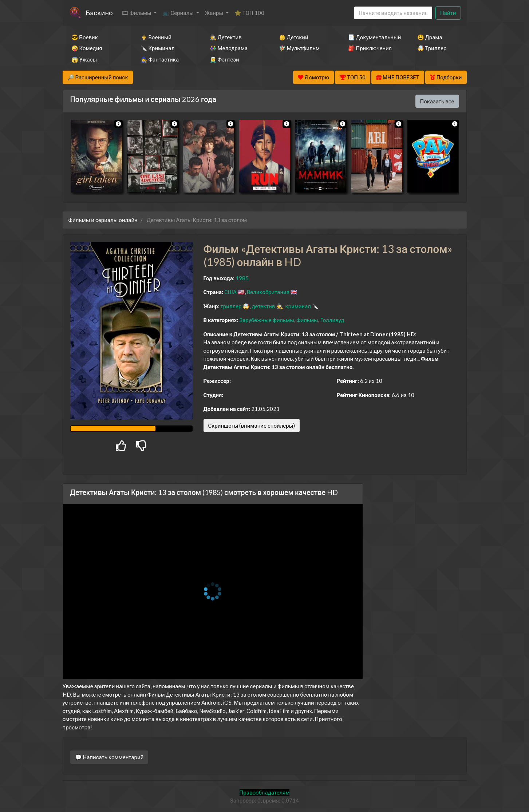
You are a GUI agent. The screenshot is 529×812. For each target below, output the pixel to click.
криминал (298, 306)
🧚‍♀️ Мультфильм (299, 48)
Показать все (437, 101)
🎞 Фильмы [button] (137, 13)
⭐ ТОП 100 (249, 13)
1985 (242, 278)
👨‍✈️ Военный (156, 37)
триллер (231, 306)
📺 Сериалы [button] (178, 13)
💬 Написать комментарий (109, 757)
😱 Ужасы (84, 59)
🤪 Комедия (87, 48)
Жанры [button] (215, 13)
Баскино (99, 13)
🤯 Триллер (432, 48)
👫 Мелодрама (229, 48)
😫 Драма (430, 37)
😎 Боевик (85, 37)
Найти (448, 13)
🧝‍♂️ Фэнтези (224, 59)
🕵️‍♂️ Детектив (226, 37)
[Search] (393, 13)
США (230, 292)
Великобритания (268, 292)
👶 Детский (294, 37)
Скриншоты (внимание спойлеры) (252, 425)
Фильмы (307, 320)
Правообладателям (265, 792)
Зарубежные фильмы (267, 320)
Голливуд (332, 320)
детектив (263, 306)
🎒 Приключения (370, 48)
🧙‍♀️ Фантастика (160, 59)
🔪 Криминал (158, 48)
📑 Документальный (373, 37)
